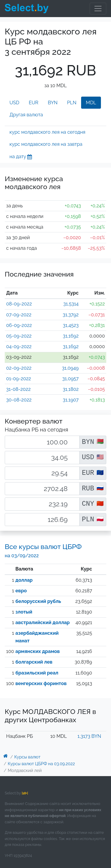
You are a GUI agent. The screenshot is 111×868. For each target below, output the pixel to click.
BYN (53, 103)
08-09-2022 (19, 304)
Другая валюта (26, 115)
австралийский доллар (42, 623)
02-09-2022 (19, 368)
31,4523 (71, 325)
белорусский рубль (38, 601)
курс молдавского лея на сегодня (47, 132)
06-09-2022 (19, 325)
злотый (24, 612)
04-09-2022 (19, 347)
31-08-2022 (18, 389)
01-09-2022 (19, 379)
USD (14, 103)
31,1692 (71, 336)
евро (21, 591)
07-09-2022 (19, 315)
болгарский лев (34, 662)
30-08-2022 (19, 400)
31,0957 (70, 379)
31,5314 (71, 304)
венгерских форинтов (41, 683)
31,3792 (71, 315)
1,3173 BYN (89, 736)
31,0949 (70, 368)
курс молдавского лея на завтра (46, 144)
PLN (72, 103)
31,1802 (71, 389)
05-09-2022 (19, 336)
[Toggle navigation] (98, 9)
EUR (33, 103)
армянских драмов (38, 651)
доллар (24, 580)
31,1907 (71, 400)
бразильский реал (37, 673)
